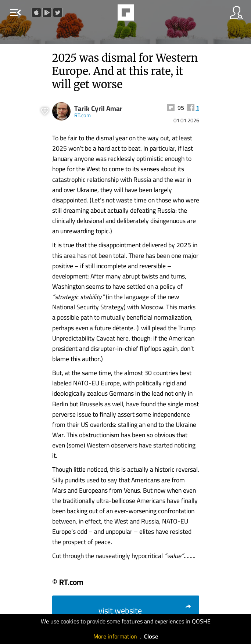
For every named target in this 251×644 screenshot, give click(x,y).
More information (115, 636)
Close (151, 636)
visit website (145, 611)
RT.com (83, 115)
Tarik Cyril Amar (98, 109)
